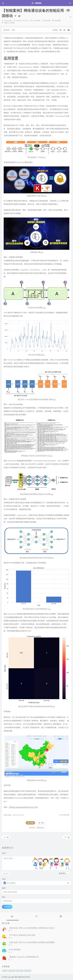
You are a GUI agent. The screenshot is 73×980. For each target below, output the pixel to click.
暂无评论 (47, 21)
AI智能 (5, 971)
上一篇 (6, 837)
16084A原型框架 (15, 950)
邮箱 (4, 888)
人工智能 (11, 23)
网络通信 (28, 971)
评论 (4, 853)
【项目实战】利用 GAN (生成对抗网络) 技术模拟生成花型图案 (32, 942)
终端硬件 (20, 971)
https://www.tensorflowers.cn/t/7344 (23, 807)
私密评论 (62, 873)
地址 (4, 897)
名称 (4, 879)
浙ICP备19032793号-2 (23, 977)
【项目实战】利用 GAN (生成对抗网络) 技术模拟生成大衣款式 (32, 928)
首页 (7, 30)
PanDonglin (8, 21)
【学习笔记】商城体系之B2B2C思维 (22, 935)
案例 (6, 23)
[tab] (12, 916)
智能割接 (12, 971)
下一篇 (67, 837)
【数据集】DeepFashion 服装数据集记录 (24, 957)
